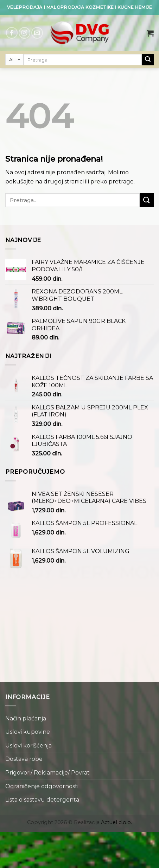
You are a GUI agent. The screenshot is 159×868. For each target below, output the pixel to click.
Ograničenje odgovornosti (42, 786)
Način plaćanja (26, 718)
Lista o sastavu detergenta (42, 800)
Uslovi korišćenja (28, 746)
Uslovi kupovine (28, 732)
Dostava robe (24, 759)
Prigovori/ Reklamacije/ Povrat (47, 773)
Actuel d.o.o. (116, 822)
